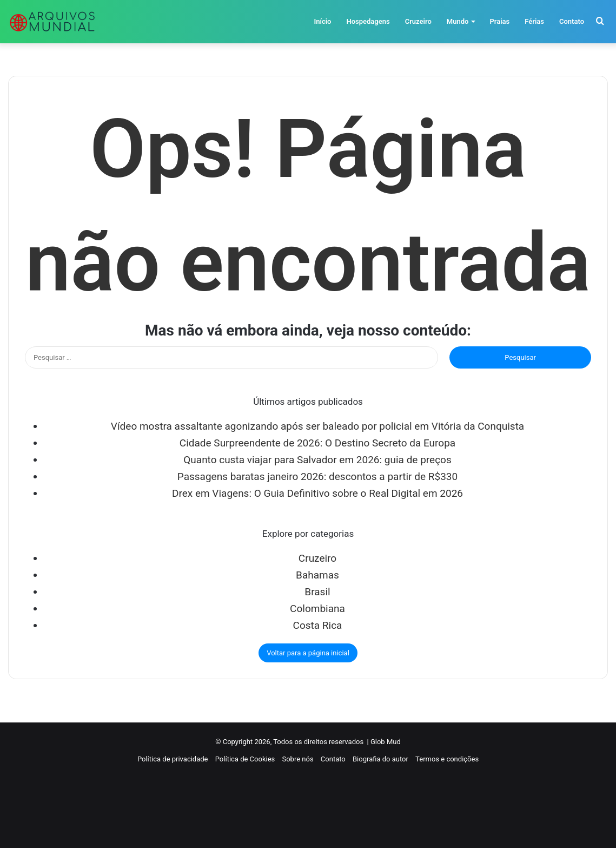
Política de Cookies (245, 759)
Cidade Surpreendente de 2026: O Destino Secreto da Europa (317, 443)
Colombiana (317, 609)
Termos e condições (447, 759)
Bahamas (317, 575)
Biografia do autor (380, 759)
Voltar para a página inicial (308, 653)
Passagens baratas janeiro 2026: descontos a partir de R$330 (317, 476)
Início (322, 21)
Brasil (317, 592)
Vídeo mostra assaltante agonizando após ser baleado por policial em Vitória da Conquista (317, 426)
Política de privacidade (173, 759)
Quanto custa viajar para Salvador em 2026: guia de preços (317, 460)
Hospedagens (368, 21)
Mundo (458, 21)
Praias (499, 21)
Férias (534, 21)
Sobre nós (297, 759)
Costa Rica (318, 625)
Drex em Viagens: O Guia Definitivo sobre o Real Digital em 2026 (317, 493)
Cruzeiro (418, 21)
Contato (572, 21)
